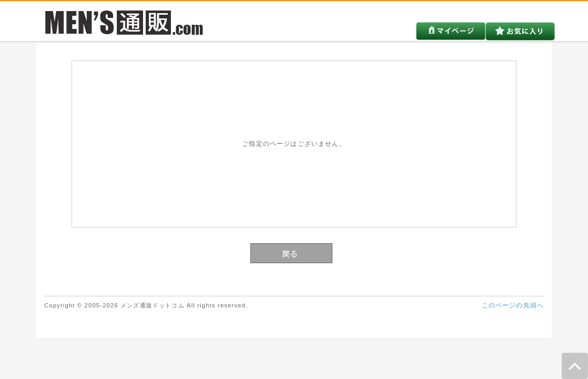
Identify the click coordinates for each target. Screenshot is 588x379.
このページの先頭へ (513, 305)
